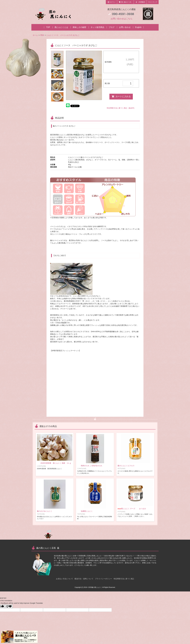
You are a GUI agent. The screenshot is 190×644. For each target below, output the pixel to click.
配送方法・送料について (84, 579)
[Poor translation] (9, 606)
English (138, 27)
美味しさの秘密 (79, 27)
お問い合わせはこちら (122, 19)
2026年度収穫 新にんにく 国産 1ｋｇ (57, 463)
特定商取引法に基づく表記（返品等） (121, 108)
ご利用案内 (140, 2)
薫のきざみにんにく (45, 511)
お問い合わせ (125, 27)
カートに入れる (121, 96)
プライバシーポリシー (103, 579)
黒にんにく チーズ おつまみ (132, 509)
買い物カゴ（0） (125, 2)
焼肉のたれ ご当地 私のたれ (90, 466)
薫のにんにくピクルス (126, 466)
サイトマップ (153, 2)
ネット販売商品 (97, 27)
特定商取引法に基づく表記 (124, 579)
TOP (48, 27)
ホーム (35, 35)
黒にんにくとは (61, 27)
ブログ (112, 27)
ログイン (111, 2)
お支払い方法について (64, 579)
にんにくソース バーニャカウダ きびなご (63, 35)
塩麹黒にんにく (85, 511)
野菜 (42, 35)
